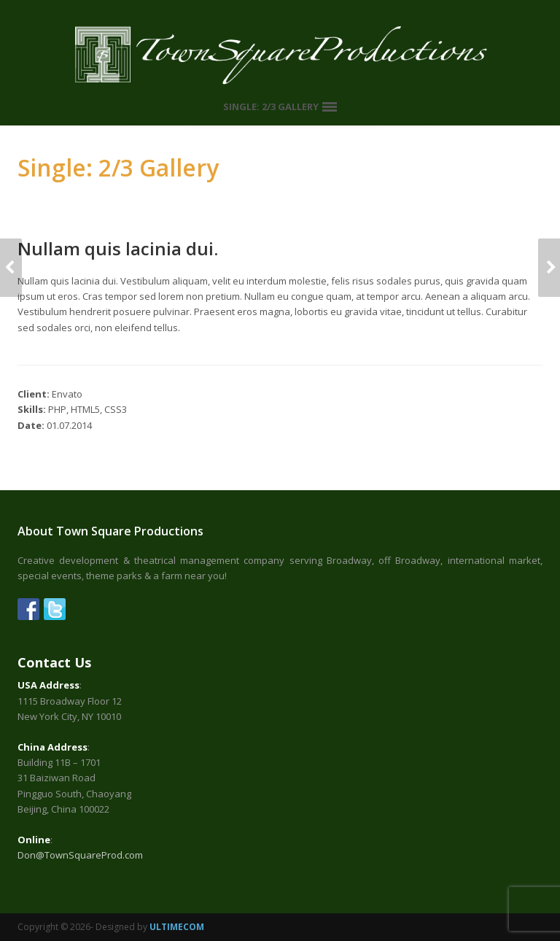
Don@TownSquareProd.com (80, 855)
